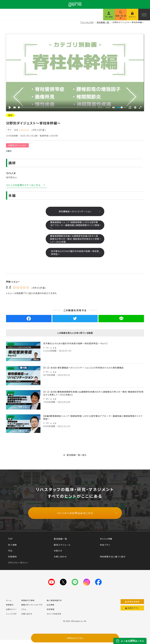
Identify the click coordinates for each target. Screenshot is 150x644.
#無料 (9, 152)
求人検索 (12, 546)
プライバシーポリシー (18, 564)
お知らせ (58, 552)
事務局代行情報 (28, 605)
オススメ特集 (106, 540)
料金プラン (105, 546)
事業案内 (10, 609)
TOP (10, 540)
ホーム (9, 605)
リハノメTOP (11, 618)
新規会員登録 (132, 606)
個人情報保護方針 (54, 605)
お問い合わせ (60, 558)
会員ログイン (132, 612)
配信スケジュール (62, 546)
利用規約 (12, 558)
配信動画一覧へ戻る (75, 456)
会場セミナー (11, 613)
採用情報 (51, 613)
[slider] (57, 107)
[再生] (10, 107)
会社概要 (51, 609)
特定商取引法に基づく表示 (113, 558)
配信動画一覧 (60, 540)
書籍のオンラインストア (32, 609)
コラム (24, 613)
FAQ (10, 552)
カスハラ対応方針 (54, 618)
